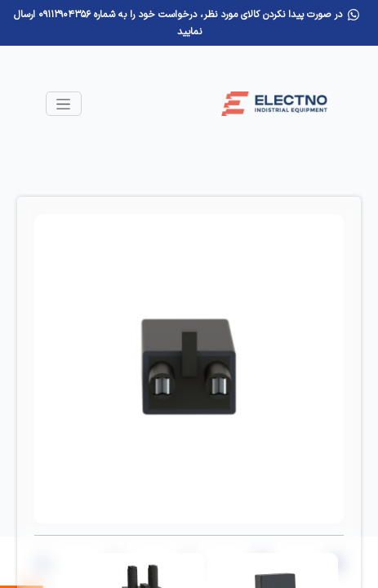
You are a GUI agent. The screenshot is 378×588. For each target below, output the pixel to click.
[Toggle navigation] (64, 104)
